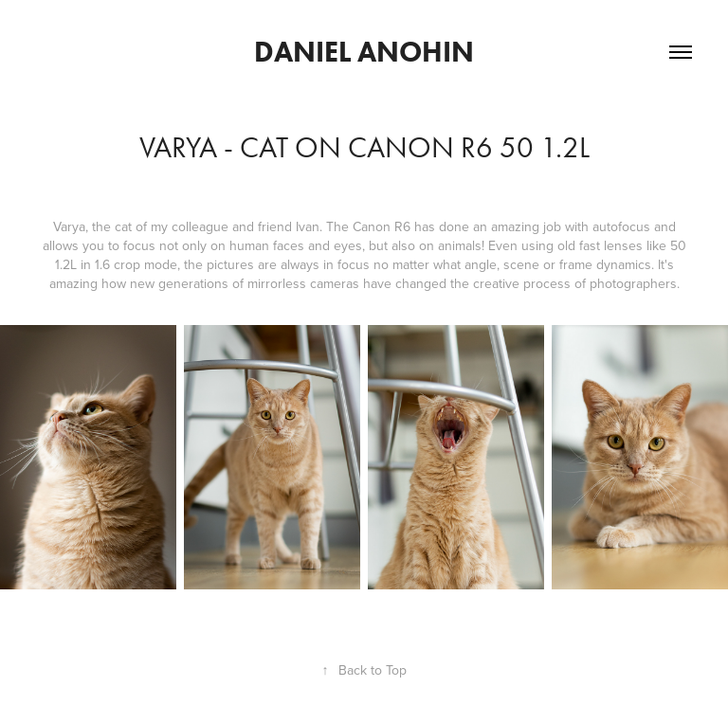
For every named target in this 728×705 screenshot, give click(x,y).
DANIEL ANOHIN (364, 52)
